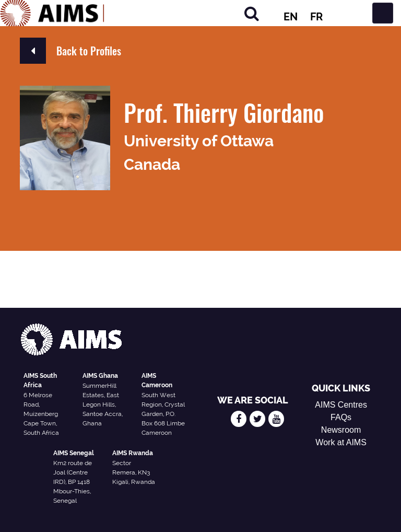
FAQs (341, 417)
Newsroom (341, 430)
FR (316, 17)
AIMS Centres (341, 405)
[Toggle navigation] (383, 13)
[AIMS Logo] (52, 13)
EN (291, 17)
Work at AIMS (341, 442)
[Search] (252, 13)
